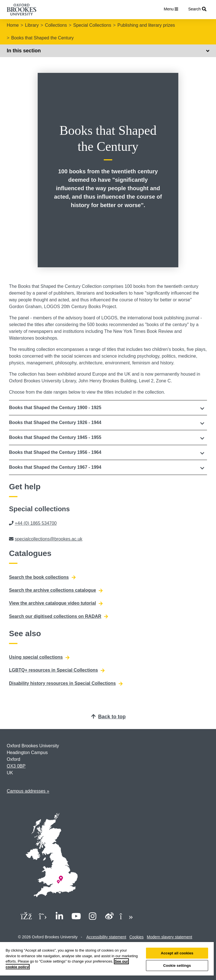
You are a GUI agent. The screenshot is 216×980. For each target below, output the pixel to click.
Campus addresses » (28, 791)
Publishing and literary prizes (146, 25)
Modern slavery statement (169, 937)
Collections (56, 25)
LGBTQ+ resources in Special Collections (57, 670)
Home (13, 25)
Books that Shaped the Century (42, 38)
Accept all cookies (177, 953)
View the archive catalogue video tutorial (56, 603)
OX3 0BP (16, 766)
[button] (108, 408)
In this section (108, 51)
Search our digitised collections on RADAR (58, 616)
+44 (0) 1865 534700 (36, 523)
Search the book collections (42, 577)
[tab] (108, 408)
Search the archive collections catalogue (56, 590)
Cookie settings (177, 966)
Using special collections (39, 657)
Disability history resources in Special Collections (66, 683)
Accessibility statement (106, 937)
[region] (107, 961)
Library (32, 25)
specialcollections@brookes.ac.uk (48, 539)
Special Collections (92, 25)
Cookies (137, 937)
